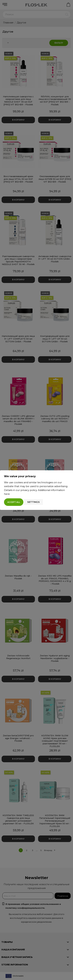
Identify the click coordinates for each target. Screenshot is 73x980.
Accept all (14, 502)
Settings (33, 502)
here (7, 494)
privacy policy (29, 490)
